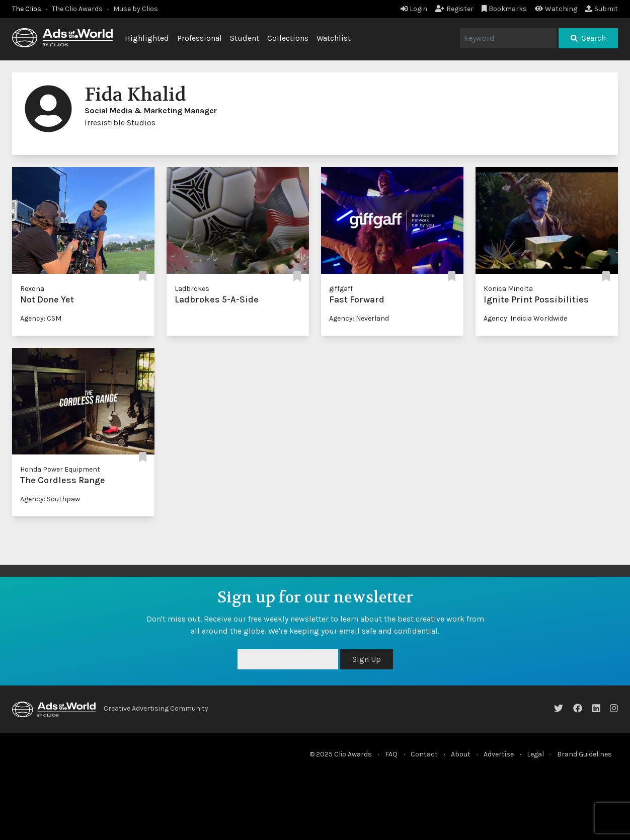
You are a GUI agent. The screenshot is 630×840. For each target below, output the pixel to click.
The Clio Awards (77, 9)
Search (588, 38)
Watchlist (334, 38)
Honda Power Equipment (60, 469)
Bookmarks (504, 9)
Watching (556, 9)
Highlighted (147, 38)
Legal (535, 754)
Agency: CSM (41, 318)
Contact (424, 754)
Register (454, 9)
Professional (200, 38)
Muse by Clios (136, 9)
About (461, 754)
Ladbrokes (192, 289)
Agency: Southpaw (50, 499)
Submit (602, 9)
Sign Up (367, 659)
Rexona (32, 289)
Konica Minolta (508, 289)
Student (245, 38)
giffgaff (341, 289)
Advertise (499, 754)
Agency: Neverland (359, 318)
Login (414, 9)
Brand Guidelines (584, 754)
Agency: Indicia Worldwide (525, 318)
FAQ (391, 754)
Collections (288, 38)
